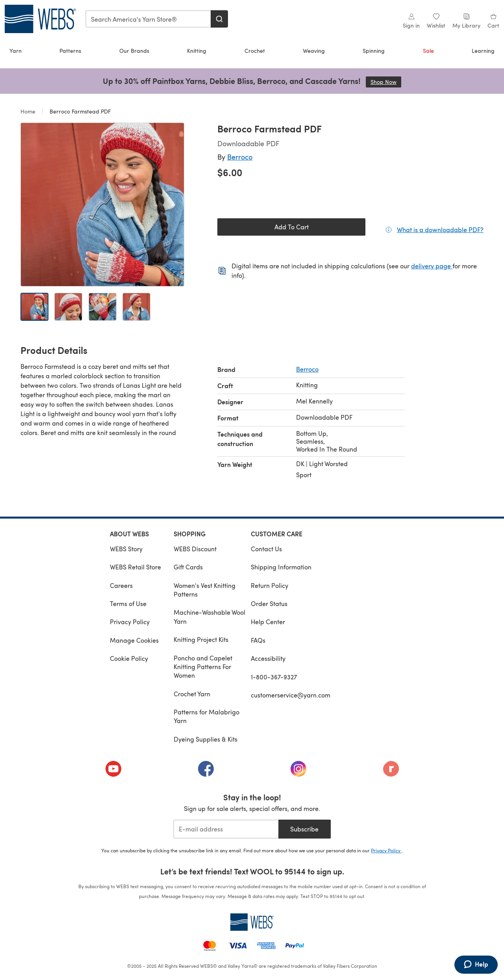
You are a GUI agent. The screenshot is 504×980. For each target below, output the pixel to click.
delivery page (432, 266)
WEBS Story (126, 549)
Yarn (16, 51)
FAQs (258, 640)
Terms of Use (128, 603)
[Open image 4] (136, 307)
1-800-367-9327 (274, 677)
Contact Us (266, 549)
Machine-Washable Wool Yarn (209, 616)
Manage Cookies (134, 640)
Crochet (255, 51)
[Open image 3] (103, 307)
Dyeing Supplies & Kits (206, 739)
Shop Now (386, 82)
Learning (483, 51)
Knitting (197, 51)
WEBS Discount (195, 549)
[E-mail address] (226, 829)
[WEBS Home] (252, 922)
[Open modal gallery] (102, 205)
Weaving (314, 51)
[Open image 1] (34, 307)
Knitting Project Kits (201, 639)
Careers (121, 585)
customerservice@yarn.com (291, 695)
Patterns (70, 51)
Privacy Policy (130, 622)
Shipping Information (281, 567)
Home (29, 111)
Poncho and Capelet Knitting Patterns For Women (203, 667)
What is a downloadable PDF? (440, 229)
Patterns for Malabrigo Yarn (207, 716)
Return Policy (270, 585)
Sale (428, 51)
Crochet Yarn (192, 694)
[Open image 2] (68, 307)
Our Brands (134, 51)
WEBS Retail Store (135, 567)
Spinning (374, 51)
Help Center (268, 622)
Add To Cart (292, 227)
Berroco (240, 157)
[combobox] (148, 19)
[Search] (219, 19)
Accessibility (268, 658)
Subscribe (304, 829)
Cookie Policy (129, 658)
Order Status (269, 603)
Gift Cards (188, 567)
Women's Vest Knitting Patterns (205, 590)
